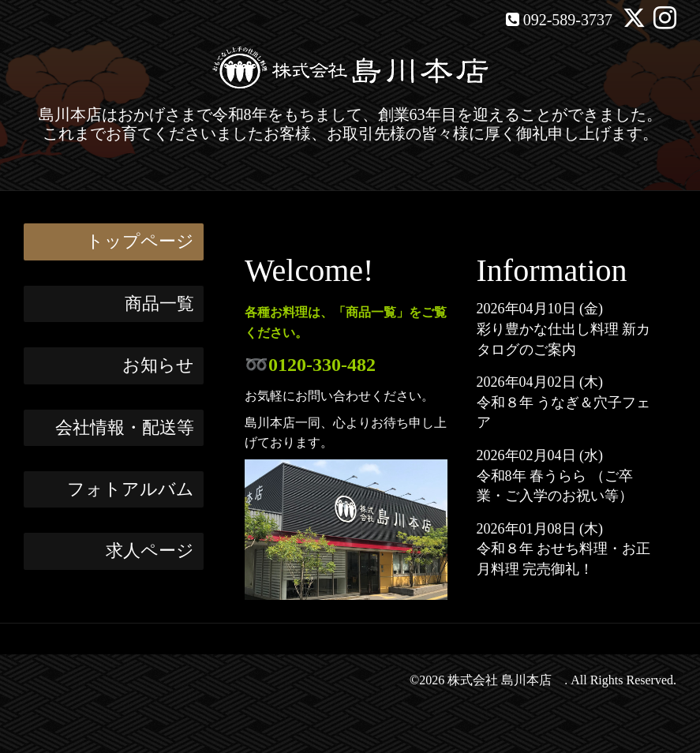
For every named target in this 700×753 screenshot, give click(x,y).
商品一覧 (159, 303)
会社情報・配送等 (125, 427)
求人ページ (150, 551)
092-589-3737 (568, 20)
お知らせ (158, 365)
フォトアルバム (131, 489)
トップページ (140, 241)
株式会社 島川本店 (506, 680)
